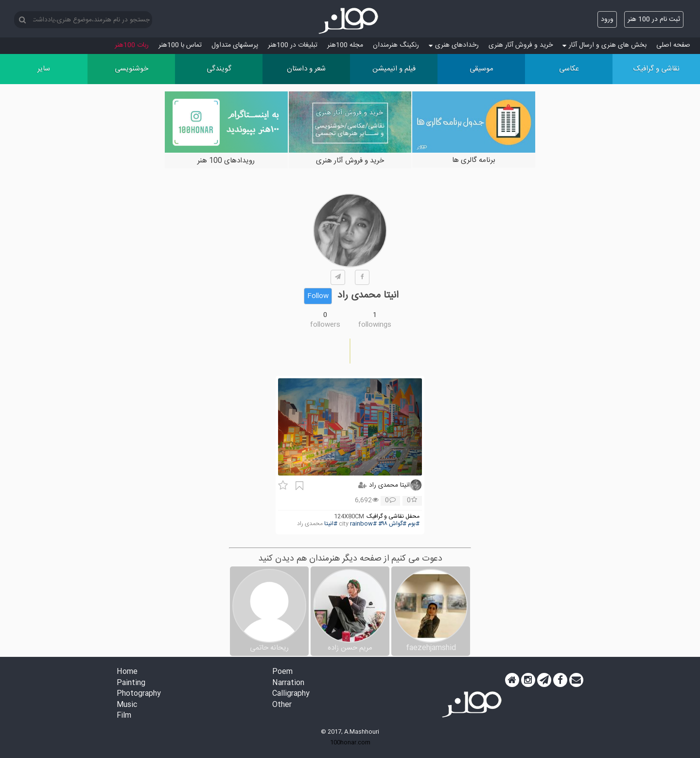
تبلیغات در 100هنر (293, 45)
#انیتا (331, 524)
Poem (282, 672)
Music (127, 705)
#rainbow (363, 524)
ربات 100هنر (132, 45)
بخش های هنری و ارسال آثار (604, 45)
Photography (139, 694)
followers (325, 325)
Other (282, 705)
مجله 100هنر (345, 45)
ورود (607, 19)
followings (375, 325)
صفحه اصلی (673, 45)
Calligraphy (291, 694)
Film (124, 716)
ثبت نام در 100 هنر (654, 19)
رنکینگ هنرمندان (396, 45)
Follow (318, 296)
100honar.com (350, 742)
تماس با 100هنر (180, 45)
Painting (131, 683)
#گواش (398, 524)
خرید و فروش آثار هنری (521, 45)
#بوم (414, 524)
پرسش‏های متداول (235, 45)
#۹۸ (383, 524)
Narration (288, 683)
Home (127, 672)
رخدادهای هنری (454, 45)
